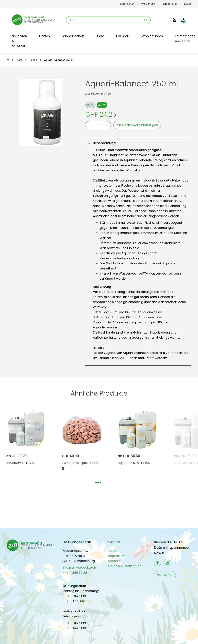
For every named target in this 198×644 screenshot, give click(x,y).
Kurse (188, 4)
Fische (33, 60)
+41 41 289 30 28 (75, 573)
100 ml (90, 105)
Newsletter (165, 575)
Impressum (117, 556)
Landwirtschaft (73, 36)
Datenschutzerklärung (125, 566)
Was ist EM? (148, 4)
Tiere (100, 36)
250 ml (102, 105)
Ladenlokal (170, 4)
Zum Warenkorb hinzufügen (137, 125)
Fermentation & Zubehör (185, 38)
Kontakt (114, 561)
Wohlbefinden (152, 36)
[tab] (97, 482)
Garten (44, 36)
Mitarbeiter (127, 4)
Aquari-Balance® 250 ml (59, 60)
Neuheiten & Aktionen (19, 41)
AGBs (112, 551)
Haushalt (123, 36)
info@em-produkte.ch (79, 567)
